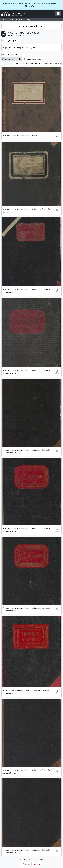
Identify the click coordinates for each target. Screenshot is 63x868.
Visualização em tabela (33, 59)
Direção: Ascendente (51, 64)
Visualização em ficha (12, 59)
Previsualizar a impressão (13, 54)
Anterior (26, 864)
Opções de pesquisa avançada (20, 47)
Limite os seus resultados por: (32, 26)
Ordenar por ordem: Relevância (27, 64)
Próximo (37, 864)
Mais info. (30, 6)
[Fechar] (60, 3)
